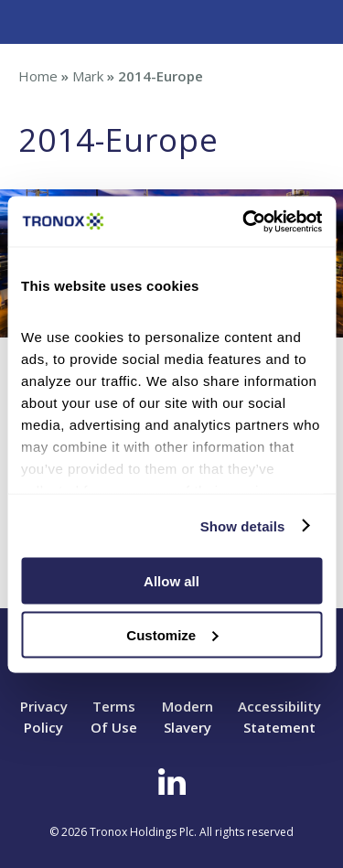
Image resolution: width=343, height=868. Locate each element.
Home (38, 76)
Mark (88, 76)
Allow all (171, 581)
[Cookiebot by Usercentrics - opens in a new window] (244, 221)
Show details (243, 525)
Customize (172, 634)
